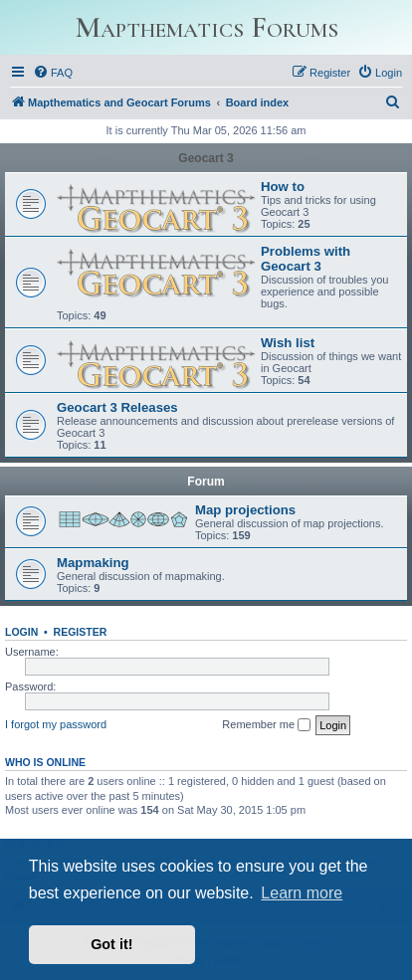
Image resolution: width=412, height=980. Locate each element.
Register (81, 632)
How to (283, 187)
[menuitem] (53, 73)
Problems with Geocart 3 (306, 259)
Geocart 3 (206, 158)
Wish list (288, 343)
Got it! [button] (111, 944)
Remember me (266, 725)
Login (21, 632)
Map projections (245, 510)
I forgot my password (56, 724)
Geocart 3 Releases (117, 407)
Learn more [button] (302, 893)
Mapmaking (93, 563)
